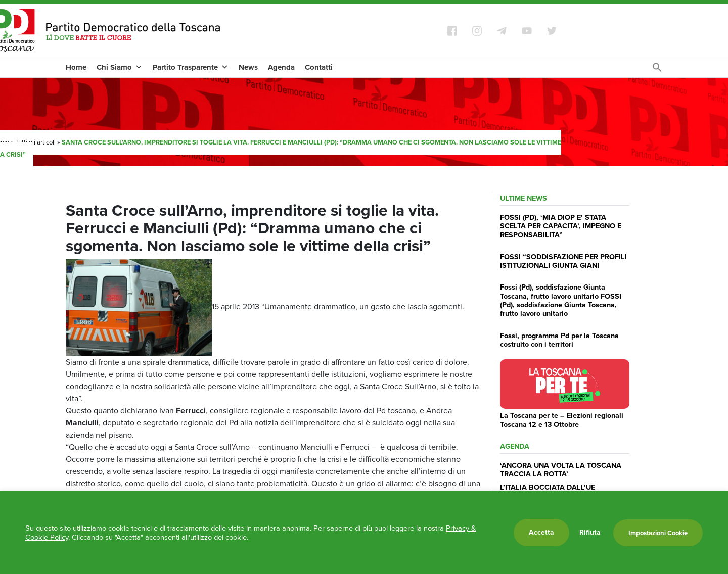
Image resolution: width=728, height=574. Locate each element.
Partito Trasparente (191, 67)
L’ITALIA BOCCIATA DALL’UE (548, 487)
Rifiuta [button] (590, 533)
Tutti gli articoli (35, 142)
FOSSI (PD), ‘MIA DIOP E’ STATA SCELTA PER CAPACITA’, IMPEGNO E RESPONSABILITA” (561, 226)
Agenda (281, 67)
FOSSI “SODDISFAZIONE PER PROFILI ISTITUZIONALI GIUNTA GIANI (563, 261)
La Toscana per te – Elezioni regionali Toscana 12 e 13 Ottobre (562, 420)
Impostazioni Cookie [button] (658, 533)
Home (76, 67)
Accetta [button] (541, 532)
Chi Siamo (120, 67)
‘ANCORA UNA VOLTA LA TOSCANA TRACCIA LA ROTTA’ (561, 470)
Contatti (319, 67)
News (248, 67)
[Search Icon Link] (657, 70)
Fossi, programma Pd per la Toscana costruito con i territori (559, 340)
